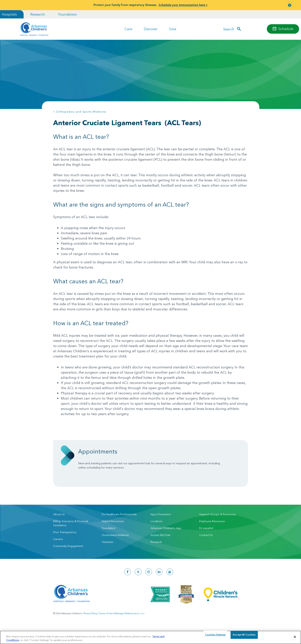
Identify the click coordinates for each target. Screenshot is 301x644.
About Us (59, 530)
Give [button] (173, 29)
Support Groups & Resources (217, 530)
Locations (156, 537)
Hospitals (9, 14)
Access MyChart (160, 550)
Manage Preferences (126, 629)
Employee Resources (212, 537)
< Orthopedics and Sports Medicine (80, 112)
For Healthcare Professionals (119, 530)
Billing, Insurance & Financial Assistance (71, 539)
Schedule (286, 29)
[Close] (295, 637)
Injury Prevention (161, 530)
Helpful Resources (113, 537)
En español (206, 543)
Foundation (68, 14)
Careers (58, 554)
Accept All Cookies (244, 637)
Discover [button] (151, 29)
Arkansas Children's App (166, 543)
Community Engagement (68, 561)
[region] (150, 637)
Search (229, 29)
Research (38, 14)
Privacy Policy (90, 629)
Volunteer (108, 557)
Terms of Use (106, 629)
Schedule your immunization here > (183, 5)
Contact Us (206, 550)
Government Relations (115, 550)
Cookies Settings (215, 637)
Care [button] (128, 29)
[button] (290, 5)
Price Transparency (65, 548)
